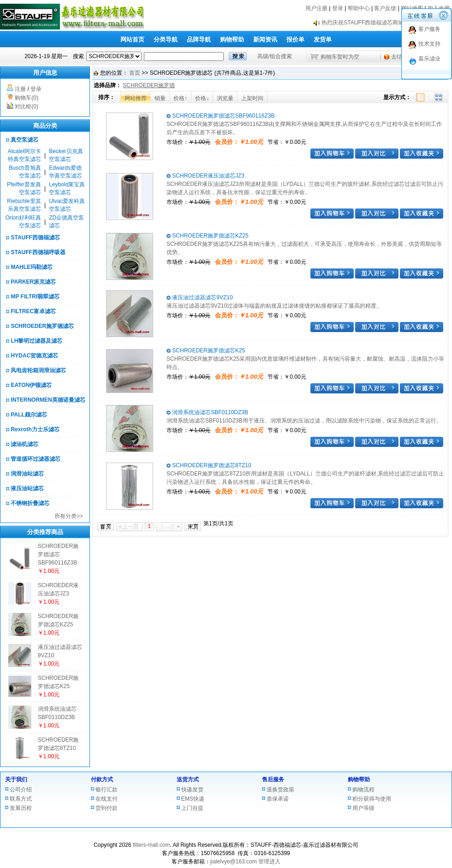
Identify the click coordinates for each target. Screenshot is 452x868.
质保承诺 (278, 799)
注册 (20, 89)
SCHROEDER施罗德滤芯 (42, 326)
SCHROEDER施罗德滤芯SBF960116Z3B (58, 554)
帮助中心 (359, 8)
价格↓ (202, 98)
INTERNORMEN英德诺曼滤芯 (48, 400)
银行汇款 (107, 790)
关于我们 (16, 779)
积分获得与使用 (372, 799)
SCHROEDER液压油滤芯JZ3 (205, 176)
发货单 (323, 39)
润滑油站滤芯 (27, 474)
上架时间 (252, 98)
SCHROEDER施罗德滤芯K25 (206, 351)
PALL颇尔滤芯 (29, 415)
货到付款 (107, 808)
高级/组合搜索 (275, 56)
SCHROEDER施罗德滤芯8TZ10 (209, 465)
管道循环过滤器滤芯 (36, 459)
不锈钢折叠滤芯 (30, 503)
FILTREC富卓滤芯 (33, 311)
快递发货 (192, 790)
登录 (338, 8)
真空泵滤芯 (24, 140)
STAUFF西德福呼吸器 (38, 252)
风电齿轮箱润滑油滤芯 (38, 370)
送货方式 (188, 779)
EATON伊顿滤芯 (31, 385)
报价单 (295, 39)
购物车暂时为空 (340, 57)
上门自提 (192, 808)
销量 (160, 98)
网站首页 (132, 39)
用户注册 (316, 8)
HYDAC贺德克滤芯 (34, 356)
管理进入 (269, 862)
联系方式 (21, 799)
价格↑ (180, 98)
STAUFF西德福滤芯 (35, 238)
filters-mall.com (152, 845)
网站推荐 (136, 98)
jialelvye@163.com (234, 862)
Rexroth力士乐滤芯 (35, 429)
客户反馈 (385, 8)
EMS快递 (193, 799)
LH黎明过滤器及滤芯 (36, 341)
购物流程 (363, 790)
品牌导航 (199, 39)
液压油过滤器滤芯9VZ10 (200, 297)
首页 (135, 73)
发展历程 (21, 808)
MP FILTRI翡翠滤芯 (35, 297)
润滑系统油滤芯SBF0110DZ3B (207, 412)
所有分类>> (69, 516)
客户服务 (429, 29)
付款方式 (102, 779)
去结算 (399, 57)
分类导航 (166, 39)
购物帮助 (232, 39)
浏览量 (225, 98)
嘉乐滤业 (429, 59)
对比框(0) (27, 107)
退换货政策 (280, 790)
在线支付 (107, 799)
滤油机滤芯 (24, 444)
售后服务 (273, 779)
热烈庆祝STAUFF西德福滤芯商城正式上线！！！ (382, 23)
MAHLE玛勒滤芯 (32, 267)
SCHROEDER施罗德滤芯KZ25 (208, 236)
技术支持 (429, 44)
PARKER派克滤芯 (33, 282)
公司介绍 (21, 790)
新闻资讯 (265, 39)
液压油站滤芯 (27, 488)
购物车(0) (27, 98)
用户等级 (363, 808)
